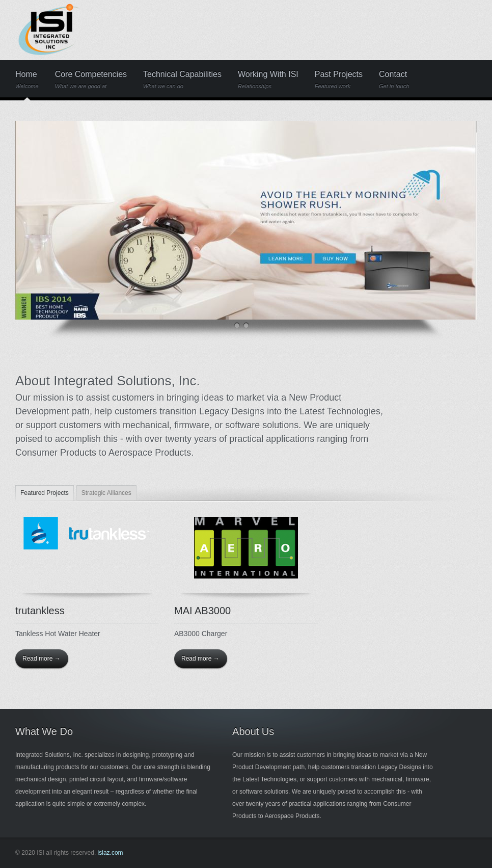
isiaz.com (111, 853)
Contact (394, 80)
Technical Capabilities (182, 80)
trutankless (40, 611)
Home (27, 80)
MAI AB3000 (202, 611)
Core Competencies (91, 80)
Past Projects (339, 80)
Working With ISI (268, 80)
